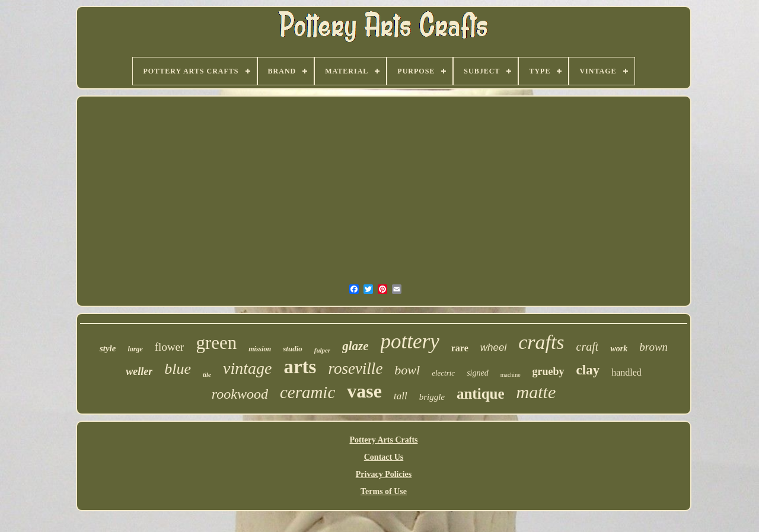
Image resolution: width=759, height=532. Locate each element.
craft (588, 347)
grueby (548, 371)
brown (653, 347)
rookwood (240, 394)
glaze (355, 346)
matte (536, 392)
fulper (323, 350)
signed (478, 373)
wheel (493, 347)
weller (139, 371)
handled (626, 372)
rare (460, 348)
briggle (432, 397)
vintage (247, 368)
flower (170, 347)
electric (443, 373)
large (135, 349)
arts (300, 367)
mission (260, 349)
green (216, 343)
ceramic (307, 392)
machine (511, 375)
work (619, 349)
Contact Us (384, 457)
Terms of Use (384, 491)
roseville (355, 368)
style (108, 348)
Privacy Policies (384, 474)
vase (364, 391)
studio (293, 349)
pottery (410, 342)
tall (401, 396)
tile (207, 374)
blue (178, 369)
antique (481, 394)
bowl (407, 370)
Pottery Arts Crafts (383, 440)
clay (588, 370)
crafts (541, 342)
